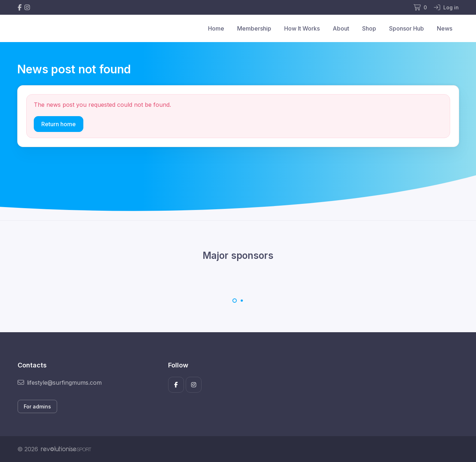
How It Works (302, 28)
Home (216, 28)
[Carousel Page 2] (242, 301)
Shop (369, 28)
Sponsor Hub (406, 28)
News (445, 28)
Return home (59, 124)
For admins (37, 406)
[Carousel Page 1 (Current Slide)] (235, 301)
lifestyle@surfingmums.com (60, 383)
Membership (254, 28)
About (341, 28)
